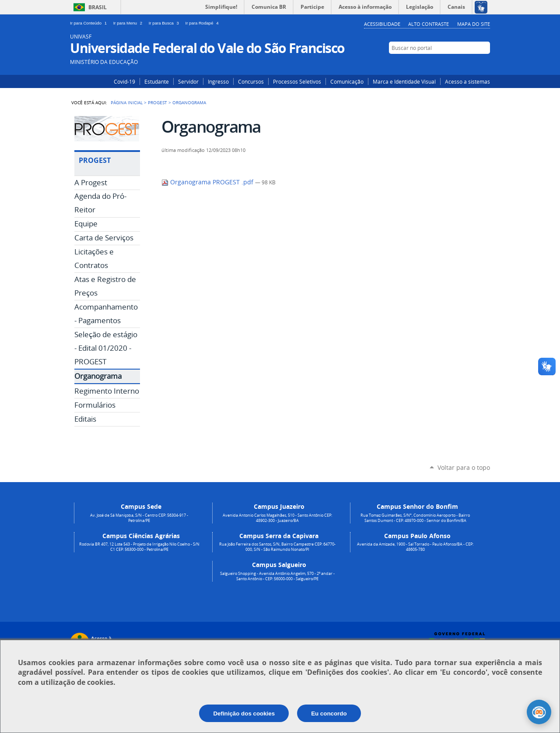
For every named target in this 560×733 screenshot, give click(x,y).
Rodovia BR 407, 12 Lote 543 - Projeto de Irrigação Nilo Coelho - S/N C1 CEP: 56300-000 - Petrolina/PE (139, 547)
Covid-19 (124, 81)
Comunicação (347, 81)
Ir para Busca (165, 23)
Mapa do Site (474, 24)
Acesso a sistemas (467, 81)
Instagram (458, 64)
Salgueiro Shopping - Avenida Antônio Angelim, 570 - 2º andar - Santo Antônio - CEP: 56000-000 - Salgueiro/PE (277, 576)
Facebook (471, 64)
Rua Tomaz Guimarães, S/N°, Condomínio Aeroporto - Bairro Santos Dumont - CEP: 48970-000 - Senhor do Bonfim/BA (415, 518)
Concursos (251, 81)
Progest (157, 102)
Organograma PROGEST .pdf (208, 182)
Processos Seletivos (297, 81)
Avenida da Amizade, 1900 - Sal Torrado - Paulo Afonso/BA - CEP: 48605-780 (415, 547)
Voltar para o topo (464, 467)
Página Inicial (127, 102)
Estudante (157, 81)
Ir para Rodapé (203, 23)
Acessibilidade (382, 24)
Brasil (98, 7)
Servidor (188, 81)
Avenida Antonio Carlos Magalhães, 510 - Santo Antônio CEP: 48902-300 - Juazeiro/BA (277, 518)
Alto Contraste (429, 24)
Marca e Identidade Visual (404, 81)
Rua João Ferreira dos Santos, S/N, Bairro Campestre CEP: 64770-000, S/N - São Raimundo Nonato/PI (277, 547)
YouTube (485, 64)
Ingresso (218, 81)
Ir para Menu (129, 23)
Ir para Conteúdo (90, 23)
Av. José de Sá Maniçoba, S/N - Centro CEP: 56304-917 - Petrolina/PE (139, 518)
